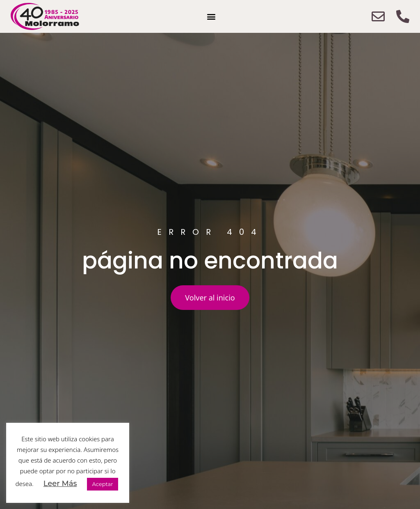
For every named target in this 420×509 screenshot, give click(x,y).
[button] (211, 17)
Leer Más (60, 484)
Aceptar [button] (102, 484)
